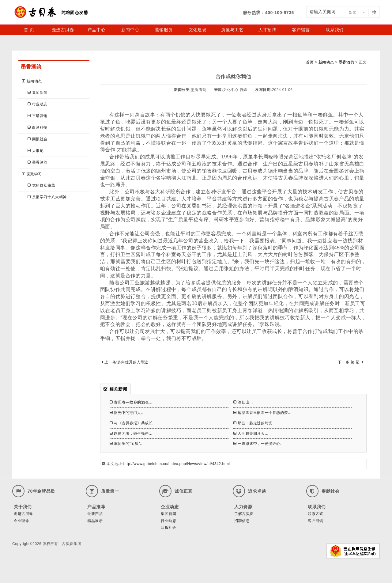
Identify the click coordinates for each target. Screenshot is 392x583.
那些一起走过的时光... (255, 423)
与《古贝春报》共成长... (133, 423)
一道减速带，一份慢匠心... (259, 444)
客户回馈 (315, 521)
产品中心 (96, 30)
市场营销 (38, 116)
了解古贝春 (244, 514)
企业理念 (21, 521)
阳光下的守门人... (127, 413)
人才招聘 (267, 30)
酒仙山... (243, 402)
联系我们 (335, 30)
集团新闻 (38, 93)
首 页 (29, 30)
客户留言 (301, 30)
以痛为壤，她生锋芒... (131, 433)
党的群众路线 (41, 185)
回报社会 (38, 139)
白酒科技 (38, 127)
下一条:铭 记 (351, 362)
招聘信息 (242, 521)
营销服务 (164, 30)
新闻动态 (32, 81)
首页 (310, 62)
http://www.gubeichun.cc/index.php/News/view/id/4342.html (177, 464)
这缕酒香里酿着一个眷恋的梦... (262, 413)
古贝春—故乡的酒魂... (131, 402)
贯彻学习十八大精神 (47, 197)
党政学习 (32, 174)
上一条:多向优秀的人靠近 (125, 362)
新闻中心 (130, 30)
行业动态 (38, 104)
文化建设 (198, 30)
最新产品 (95, 514)
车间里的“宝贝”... (127, 444)
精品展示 (95, 521)
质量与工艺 (232, 30)
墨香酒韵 (38, 162)
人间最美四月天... (251, 433)
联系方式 (315, 514)
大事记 (36, 151)
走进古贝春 (63, 30)
